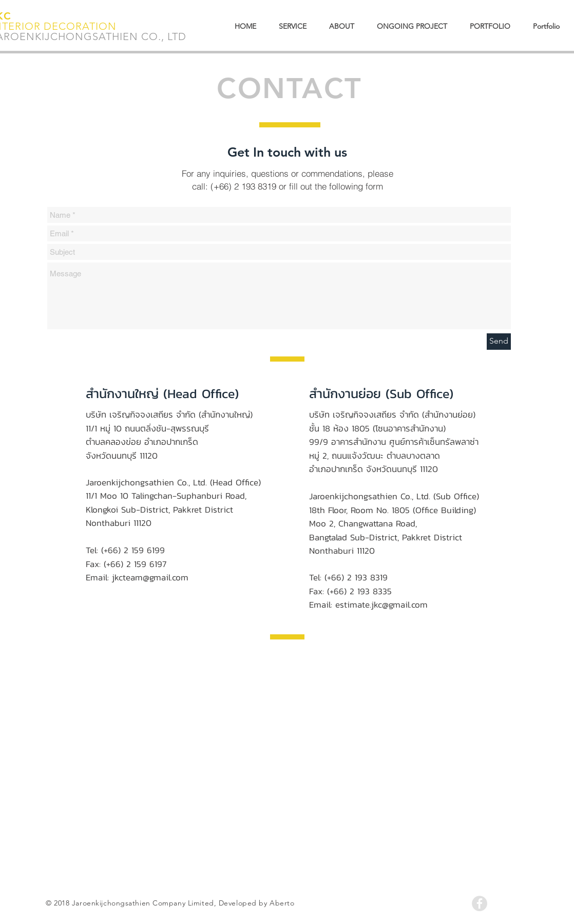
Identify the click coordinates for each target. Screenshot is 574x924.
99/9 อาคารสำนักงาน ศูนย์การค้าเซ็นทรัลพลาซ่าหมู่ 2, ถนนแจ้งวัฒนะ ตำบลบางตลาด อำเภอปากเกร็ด (394, 455)
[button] (546, 26)
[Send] (499, 342)
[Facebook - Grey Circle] (480, 903)
